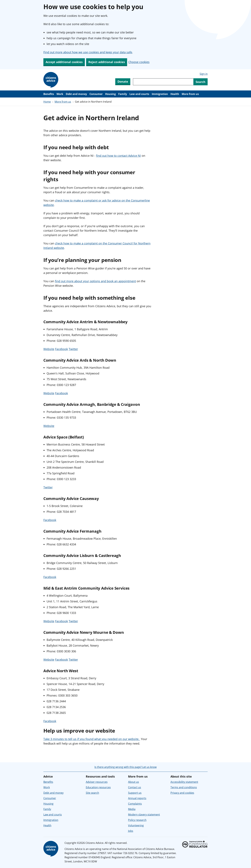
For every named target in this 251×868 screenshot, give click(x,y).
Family (123, 94)
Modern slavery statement (144, 815)
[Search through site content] (163, 82)
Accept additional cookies (64, 62)
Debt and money (76, 94)
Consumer (96, 94)
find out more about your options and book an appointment (95, 281)
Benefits (49, 94)
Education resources (98, 787)
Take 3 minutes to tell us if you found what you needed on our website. (92, 739)
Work (60, 94)
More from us (190, 94)
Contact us (135, 787)
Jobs (131, 831)
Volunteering (136, 825)
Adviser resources (97, 782)
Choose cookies (139, 62)
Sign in (204, 74)
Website (49, 349)
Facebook (61, 349)
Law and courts (139, 94)
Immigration (160, 94)
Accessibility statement (184, 782)
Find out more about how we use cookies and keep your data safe (88, 52)
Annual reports (137, 798)
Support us (135, 793)
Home (47, 102)
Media (132, 809)
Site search (92, 793)
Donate (123, 81)
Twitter (73, 349)
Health (175, 94)
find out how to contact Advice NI (118, 156)
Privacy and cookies (182, 793)
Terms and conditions (184, 787)
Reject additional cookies (107, 62)
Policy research (137, 820)
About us (134, 782)
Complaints (135, 804)
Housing (110, 94)
